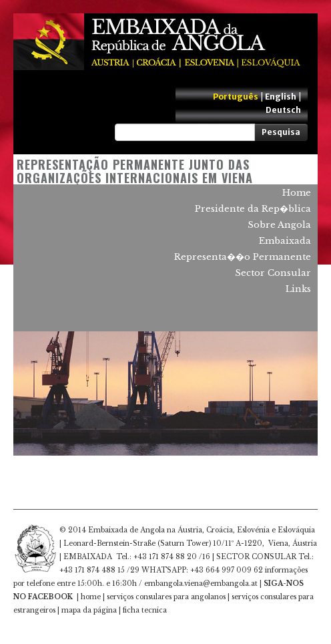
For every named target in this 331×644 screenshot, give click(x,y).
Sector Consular (273, 273)
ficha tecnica (145, 610)
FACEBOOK (50, 597)
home (91, 597)
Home (297, 193)
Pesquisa (281, 132)
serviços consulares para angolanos (166, 597)
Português (236, 97)
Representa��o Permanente (243, 257)
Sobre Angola (279, 225)
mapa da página (89, 610)
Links (298, 289)
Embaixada (285, 241)
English (281, 97)
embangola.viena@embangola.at (201, 584)
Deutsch (283, 110)
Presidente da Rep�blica (253, 209)
